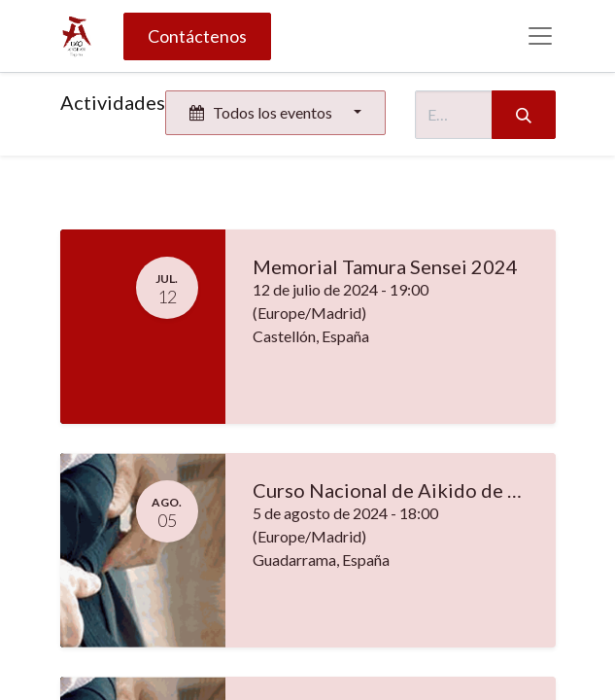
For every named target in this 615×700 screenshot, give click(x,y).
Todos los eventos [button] (262, 112)
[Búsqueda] (524, 115)
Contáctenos (197, 36)
